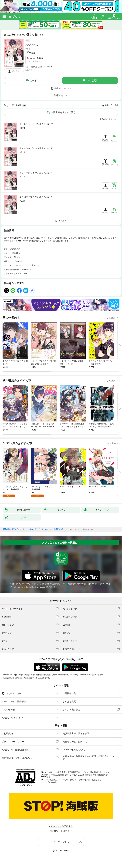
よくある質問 (69, 701)
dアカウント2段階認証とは (15, 750)
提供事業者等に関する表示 (76, 733)
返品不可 (29, 70)
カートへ (34, 80)
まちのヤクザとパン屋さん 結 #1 (36, 124)
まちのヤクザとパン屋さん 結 (27, 265)
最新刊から (113, 119)
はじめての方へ (12, 693)
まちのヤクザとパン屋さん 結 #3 (36, 173)
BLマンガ (18, 257)
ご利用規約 (7, 733)
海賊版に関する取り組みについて (18, 758)
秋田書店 (16, 253)
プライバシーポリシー (13, 742)
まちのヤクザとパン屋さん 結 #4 (36, 197)
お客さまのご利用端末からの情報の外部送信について (88, 758)
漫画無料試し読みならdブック (13, 529)
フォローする (37, 45)
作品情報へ (59, 95)
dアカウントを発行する (61, 826)
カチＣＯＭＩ (18, 261)
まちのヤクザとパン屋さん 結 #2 (36, 148)
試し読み (16, 71)
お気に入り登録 (112, 105)
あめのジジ (30, 45)
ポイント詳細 (33, 61)
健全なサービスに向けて (75, 742)
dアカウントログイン (12, 718)
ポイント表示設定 (71, 710)
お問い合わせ (8, 710)
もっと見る (111, 318)
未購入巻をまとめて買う (63, 112)
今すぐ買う (92, 80)
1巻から (104, 119)
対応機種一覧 (69, 693)
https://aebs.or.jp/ (50, 782)
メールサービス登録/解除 (14, 701)
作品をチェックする (63, 88)
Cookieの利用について (74, 750)
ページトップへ (61, 842)
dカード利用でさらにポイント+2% (38, 67)
